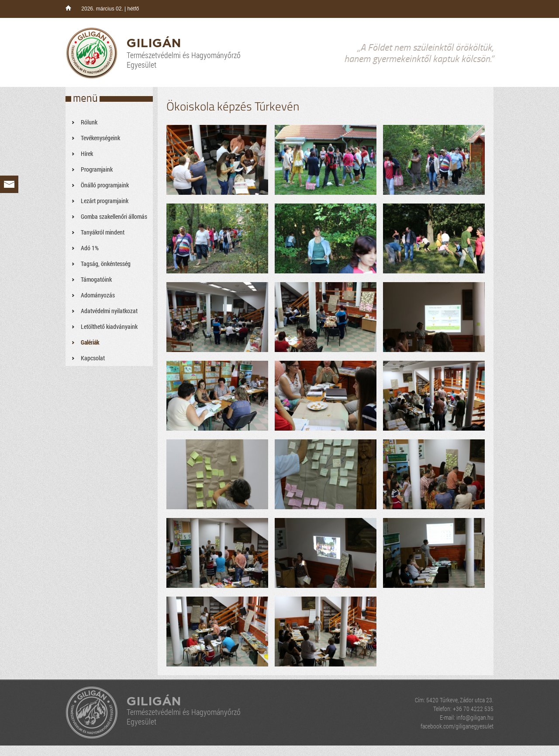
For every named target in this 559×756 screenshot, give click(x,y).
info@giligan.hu (475, 717)
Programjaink (97, 169)
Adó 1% (90, 248)
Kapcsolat (93, 358)
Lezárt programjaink (105, 201)
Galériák (90, 342)
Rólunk (89, 122)
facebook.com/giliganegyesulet (457, 726)
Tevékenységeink (100, 138)
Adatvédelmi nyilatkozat (109, 311)
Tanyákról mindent (103, 232)
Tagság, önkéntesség (106, 264)
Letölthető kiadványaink (109, 326)
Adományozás (98, 295)
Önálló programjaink (105, 185)
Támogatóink (96, 279)
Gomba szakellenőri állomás (114, 216)
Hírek (87, 154)
